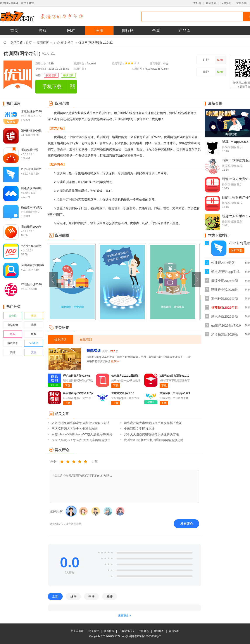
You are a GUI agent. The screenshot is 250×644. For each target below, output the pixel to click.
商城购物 (13, 325)
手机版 (197, 3)
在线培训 (68, 75)
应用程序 (43, 43)
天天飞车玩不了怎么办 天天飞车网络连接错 (81, 440)
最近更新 (211, 3)
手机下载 (52, 87)
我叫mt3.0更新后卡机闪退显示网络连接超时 (154, 440)
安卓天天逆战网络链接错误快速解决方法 (151, 434)
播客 (34, 334)
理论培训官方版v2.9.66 (77, 376)
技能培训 (51, 75)
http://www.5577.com (157, 69)
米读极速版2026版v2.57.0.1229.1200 (225, 336)
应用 (99, 31)
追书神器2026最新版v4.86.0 (225, 300)
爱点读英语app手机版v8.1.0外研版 (225, 273)
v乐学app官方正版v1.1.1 (174, 376)
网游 (71, 31)
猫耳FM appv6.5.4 (235, 142)
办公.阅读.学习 (64, 43)
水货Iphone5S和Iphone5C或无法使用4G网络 (82, 434)
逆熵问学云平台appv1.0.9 (175, 393)
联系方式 (94, 631)
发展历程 (109, 631)
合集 (156, 31)
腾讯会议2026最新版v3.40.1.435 (225, 318)
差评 (206, 72)
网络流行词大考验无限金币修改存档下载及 (153, 423)
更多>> (115, 361)
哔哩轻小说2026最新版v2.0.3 (225, 291)
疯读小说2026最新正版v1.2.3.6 (225, 282)
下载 (67, 386)
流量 (34, 325)
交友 (34, 352)
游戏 (43, 31)
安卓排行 (226, 3)
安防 (34, 316)
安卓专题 (241, 3)
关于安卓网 (77, 631)
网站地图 (159, 631)
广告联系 (144, 631)
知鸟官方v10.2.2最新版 (125, 376)
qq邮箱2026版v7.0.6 (226, 325)
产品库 (184, 31)
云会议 (13, 316)
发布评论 (186, 524)
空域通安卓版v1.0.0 (123, 393)
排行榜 (128, 31)
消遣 (13, 352)
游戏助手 (13, 343)
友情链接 (174, 631)
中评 (91, 596)
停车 (13, 334)
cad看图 (34, 343)
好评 (206, 60)
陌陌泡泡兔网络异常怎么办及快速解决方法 (81, 423)
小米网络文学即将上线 (139, 429)
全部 (55, 596)
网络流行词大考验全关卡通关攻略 (74, 429)
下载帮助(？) (126, 631)
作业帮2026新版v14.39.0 (223, 264)
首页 (14, 31)
